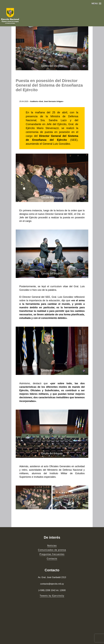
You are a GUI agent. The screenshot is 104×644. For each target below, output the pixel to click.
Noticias (52, 546)
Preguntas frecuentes (52, 554)
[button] (96, 4)
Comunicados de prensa (52, 550)
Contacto (52, 559)
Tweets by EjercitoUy (52, 596)
